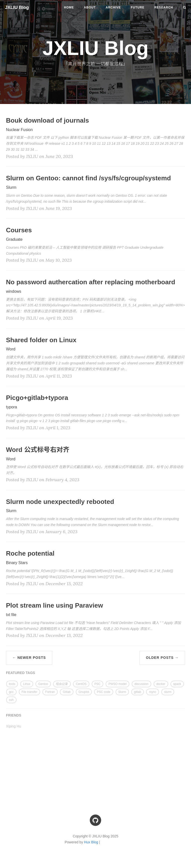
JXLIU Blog (17, 7)
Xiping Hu (14, 726)
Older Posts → (162, 658)
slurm (168, 692)
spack (177, 684)
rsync (153, 692)
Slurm (122, 692)
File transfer (29, 692)
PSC (98, 684)
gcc (11, 692)
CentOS (81, 684)
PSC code (104, 692)
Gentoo (43, 684)
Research (164, 7)
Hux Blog (91, 842)
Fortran (50, 692)
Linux (27, 684)
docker (161, 684)
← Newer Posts (29, 658)
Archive (113, 7)
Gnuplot (84, 692)
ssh (11, 700)
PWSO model (118, 684)
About (90, 7)
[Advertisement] (95, 767)
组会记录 (62, 684)
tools (12, 684)
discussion (142, 684)
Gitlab (67, 692)
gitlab (138, 692)
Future (138, 7)
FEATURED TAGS (21, 673)
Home (69, 7)
